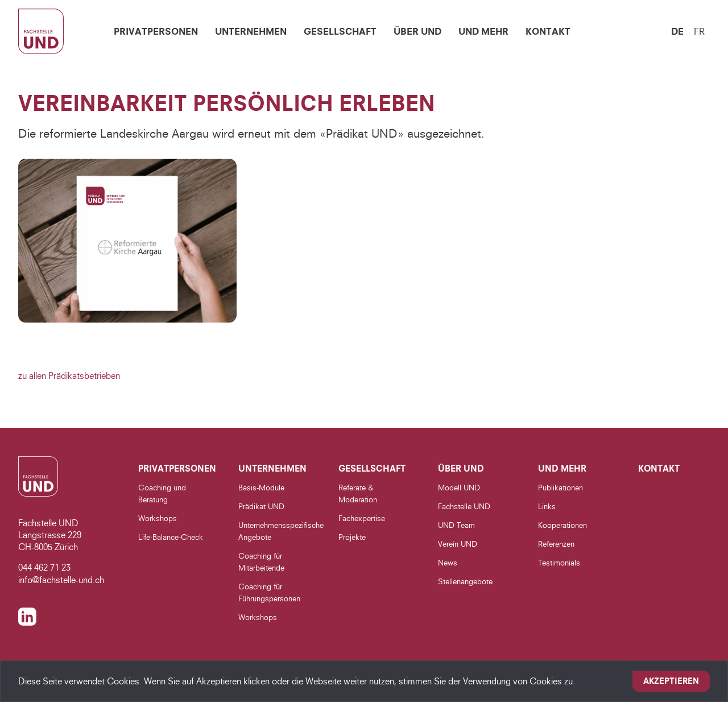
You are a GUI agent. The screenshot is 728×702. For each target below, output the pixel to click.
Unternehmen (251, 31)
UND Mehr (483, 31)
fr (699, 31)
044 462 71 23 (44, 567)
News (448, 563)
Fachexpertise (362, 518)
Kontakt (548, 31)
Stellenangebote (465, 581)
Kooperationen (562, 525)
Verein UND (458, 544)
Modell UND (459, 488)
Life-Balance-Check (171, 537)
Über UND (417, 31)
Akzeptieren (671, 681)
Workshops (158, 518)
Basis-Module (261, 488)
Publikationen (561, 488)
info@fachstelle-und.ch (61, 580)
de (677, 31)
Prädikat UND (261, 506)
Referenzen (556, 544)
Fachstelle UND (464, 506)
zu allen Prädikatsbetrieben (69, 376)
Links (547, 506)
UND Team (456, 525)
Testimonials (559, 563)
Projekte (352, 537)
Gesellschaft (340, 31)
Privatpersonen (156, 31)
